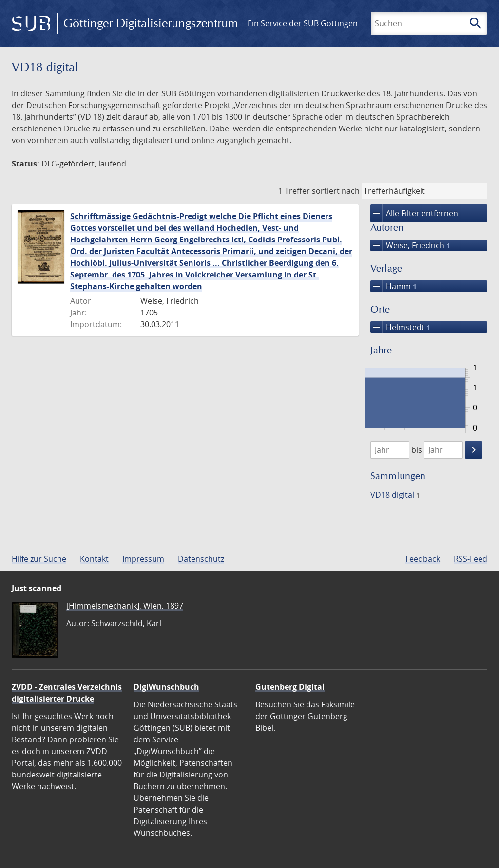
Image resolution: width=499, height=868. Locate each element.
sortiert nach (336, 191)
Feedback (423, 559)
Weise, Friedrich (410, 245)
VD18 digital (395, 495)
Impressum (143, 559)
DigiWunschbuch (166, 687)
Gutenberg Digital (290, 687)
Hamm (393, 286)
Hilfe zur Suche (39, 559)
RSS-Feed (470, 559)
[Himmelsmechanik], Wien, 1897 (125, 606)
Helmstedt (400, 327)
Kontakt (94, 559)
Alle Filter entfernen (414, 213)
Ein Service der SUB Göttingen (303, 23)
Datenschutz (201, 559)
